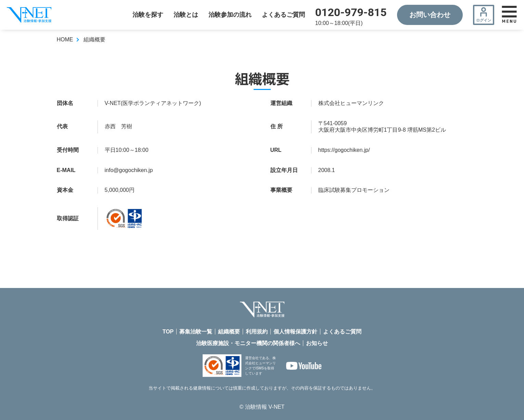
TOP (168, 332)
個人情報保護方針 (295, 332)
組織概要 (229, 332)
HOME (65, 40)
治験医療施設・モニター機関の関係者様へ (248, 343)
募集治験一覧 (196, 332)
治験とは (186, 15)
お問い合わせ (430, 15)
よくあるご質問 (283, 15)
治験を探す (148, 15)
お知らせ (317, 343)
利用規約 (257, 332)
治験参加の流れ (230, 15)
